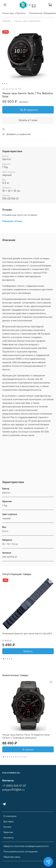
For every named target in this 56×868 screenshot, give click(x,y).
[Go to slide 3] (7, 83)
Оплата (7, 827)
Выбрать (28, 651)
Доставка (8, 821)
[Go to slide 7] (16, 757)
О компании (10, 816)
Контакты (9, 838)
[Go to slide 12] (26, 757)
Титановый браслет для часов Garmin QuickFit (27, 633)
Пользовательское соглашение (21, 851)
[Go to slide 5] (12, 659)
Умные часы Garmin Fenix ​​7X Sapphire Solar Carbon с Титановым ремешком (26, 736)
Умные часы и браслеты (14, 13)
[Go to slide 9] (20, 757)
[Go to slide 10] (22, 757)
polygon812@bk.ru (13, 790)
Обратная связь (12, 857)
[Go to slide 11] (24, 757)
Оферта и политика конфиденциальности (26, 846)
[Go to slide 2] (4, 83)
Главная (6, 21)
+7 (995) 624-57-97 (14, 786)
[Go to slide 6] (14, 757)
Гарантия (8, 832)
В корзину (28, 749)
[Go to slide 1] (2, 83)
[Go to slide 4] (10, 659)
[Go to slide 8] (18, 757)
